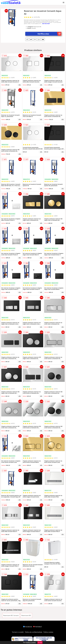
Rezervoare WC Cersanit (11, 615)
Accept (40, 642)
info (20, 85)
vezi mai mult (46, 24)
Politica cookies (48, 632)
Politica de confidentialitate (34, 632)
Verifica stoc (49, 34)
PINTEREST (38, 627)
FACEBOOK (28, 627)
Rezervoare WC (26, 615)
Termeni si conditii (18, 632)
